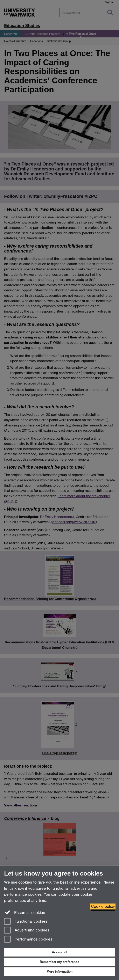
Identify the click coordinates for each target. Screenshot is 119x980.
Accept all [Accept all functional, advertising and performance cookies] (59, 952)
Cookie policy (103, 906)
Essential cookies (25, 912)
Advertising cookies (27, 931)
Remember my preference (59, 962)
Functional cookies (26, 922)
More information (59, 971)
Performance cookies (28, 940)
